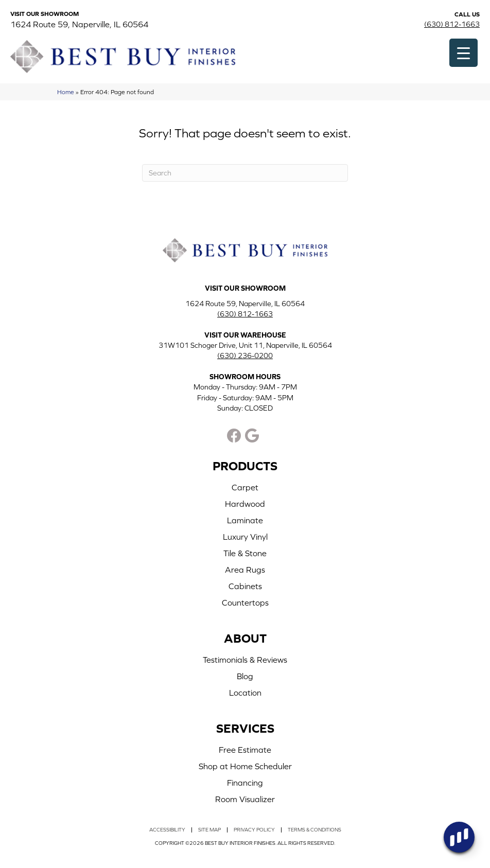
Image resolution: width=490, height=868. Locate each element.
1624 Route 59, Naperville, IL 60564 (79, 24)
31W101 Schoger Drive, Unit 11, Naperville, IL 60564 (245, 345)
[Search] (245, 173)
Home (66, 92)
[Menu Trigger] (463, 53)
